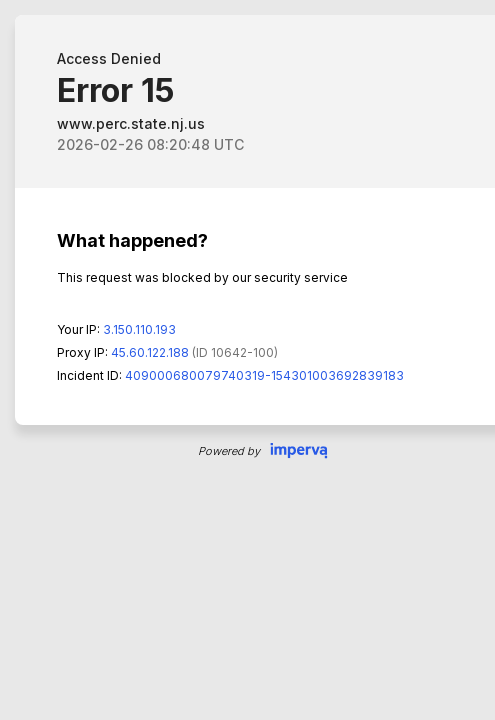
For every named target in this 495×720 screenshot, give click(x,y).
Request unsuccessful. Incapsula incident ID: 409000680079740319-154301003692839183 (247, 360)
